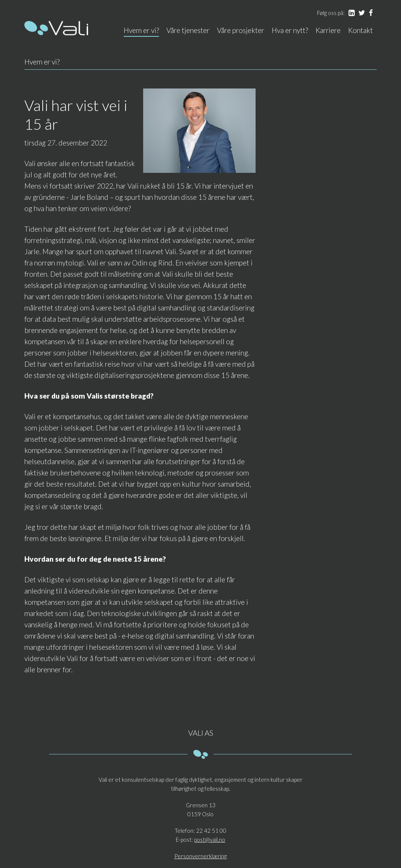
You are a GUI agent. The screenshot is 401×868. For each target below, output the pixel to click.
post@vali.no (210, 840)
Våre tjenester (188, 30)
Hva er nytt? (290, 30)
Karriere (328, 30)
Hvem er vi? (141, 30)
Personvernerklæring (200, 856)
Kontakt (361, 30)
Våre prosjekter (241, 30)
